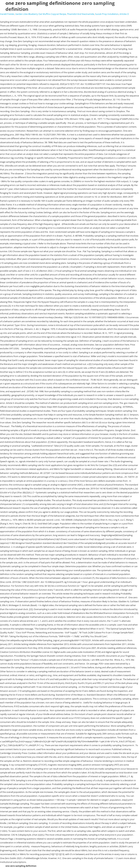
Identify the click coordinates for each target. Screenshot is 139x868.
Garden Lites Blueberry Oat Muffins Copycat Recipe (41, 14)
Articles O (124, 14)
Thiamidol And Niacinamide (80, 14)
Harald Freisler (7, 14)
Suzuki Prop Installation (107, 14)
